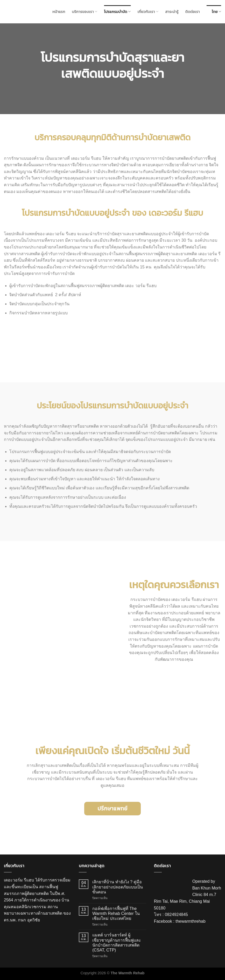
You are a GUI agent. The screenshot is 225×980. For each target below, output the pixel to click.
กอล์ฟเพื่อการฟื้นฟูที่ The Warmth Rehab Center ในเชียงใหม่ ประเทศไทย (116, 913)
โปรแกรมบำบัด (117, 12)
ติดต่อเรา (193, 12)
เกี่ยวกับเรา (148, 12)
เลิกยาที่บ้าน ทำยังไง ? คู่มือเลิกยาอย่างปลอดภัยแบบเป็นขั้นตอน (118, 887)
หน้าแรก (59, 12)
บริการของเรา (85, 12)
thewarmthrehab (191, 921)
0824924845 (176, 915)
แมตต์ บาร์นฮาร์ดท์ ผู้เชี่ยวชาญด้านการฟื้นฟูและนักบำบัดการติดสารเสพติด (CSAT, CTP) (117, 943)
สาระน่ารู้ (172, 12)
